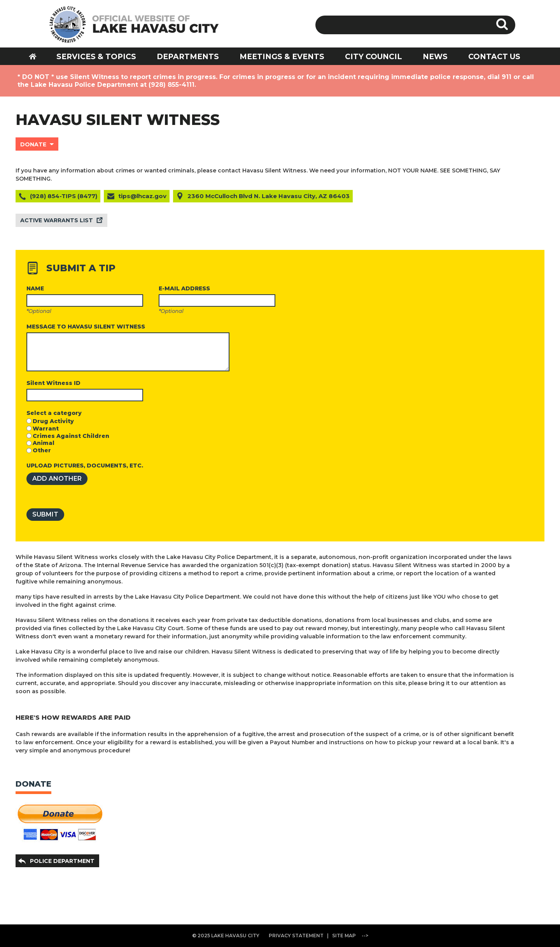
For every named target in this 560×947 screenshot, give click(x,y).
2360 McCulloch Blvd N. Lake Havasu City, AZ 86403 (269, 196)
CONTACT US (494, 57)
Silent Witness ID (53, 383)
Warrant (46, 429)
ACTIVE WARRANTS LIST (57, 220)
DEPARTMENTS (188, 57)
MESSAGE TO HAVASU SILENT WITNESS (86, 327)
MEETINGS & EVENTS (282, 57)
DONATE (33, 144)
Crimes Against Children (71, 436)
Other (42, 450)
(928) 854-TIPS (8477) (64, 196)
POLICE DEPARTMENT (62, 861)
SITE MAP (344, 936)
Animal (44, 443)
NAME (35, 288)
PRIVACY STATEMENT (296, 936)
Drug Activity (53, 421)
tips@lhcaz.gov (142, 196)
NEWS (435, 57)
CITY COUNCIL (374, 57)
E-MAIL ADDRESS (184, 288)
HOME (38, 56)
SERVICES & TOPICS (96, 57)
